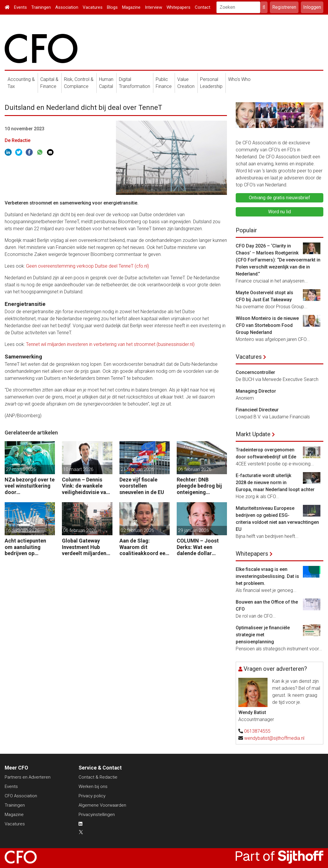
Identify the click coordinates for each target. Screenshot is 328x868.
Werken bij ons (93, 786)
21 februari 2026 (137, 469)
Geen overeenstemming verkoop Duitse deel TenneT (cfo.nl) (87, 266)
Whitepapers (178, 7)
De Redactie (18, 140)
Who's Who (239, 79)
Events (20, 7)
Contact (203, 7)
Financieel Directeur (257, 410)
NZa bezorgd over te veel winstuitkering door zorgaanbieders (30, 486)
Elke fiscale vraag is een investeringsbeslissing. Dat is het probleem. (267, 576)
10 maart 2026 (78, 469)
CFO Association (21, 796)
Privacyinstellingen (97, 815)
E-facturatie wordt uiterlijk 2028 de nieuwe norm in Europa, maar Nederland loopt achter (275, 482)
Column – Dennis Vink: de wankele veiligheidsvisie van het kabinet (85, 486)
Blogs (112, 7)
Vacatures (93, 7)
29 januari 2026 (193, 530)
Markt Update (253, 434)
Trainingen (41, 7)
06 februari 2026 (195, 469)
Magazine (131, 7)
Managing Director (256, 391)
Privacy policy (92, 796)
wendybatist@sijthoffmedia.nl (274, 738)
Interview (153, 7)
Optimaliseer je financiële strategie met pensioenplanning (263, 635)
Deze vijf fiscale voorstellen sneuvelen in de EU (142, 486)
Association (67, 7)
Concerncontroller (255, 372)
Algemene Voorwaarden (102, 805)
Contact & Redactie (98, 777)
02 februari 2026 (137, 530)
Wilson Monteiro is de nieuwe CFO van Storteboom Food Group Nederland (267, 325)
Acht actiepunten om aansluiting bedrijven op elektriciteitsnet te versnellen (27, 547)
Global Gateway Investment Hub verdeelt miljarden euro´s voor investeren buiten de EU (86, 547)
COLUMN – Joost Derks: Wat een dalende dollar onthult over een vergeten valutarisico (198, 547)
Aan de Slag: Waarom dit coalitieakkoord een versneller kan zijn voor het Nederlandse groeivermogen (144, 547)
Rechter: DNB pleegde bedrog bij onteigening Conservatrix (199, 486)
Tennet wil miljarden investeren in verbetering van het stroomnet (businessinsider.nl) (110, 344)
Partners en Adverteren (28, 777)
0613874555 (257, 731)
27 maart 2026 (21, 469)
